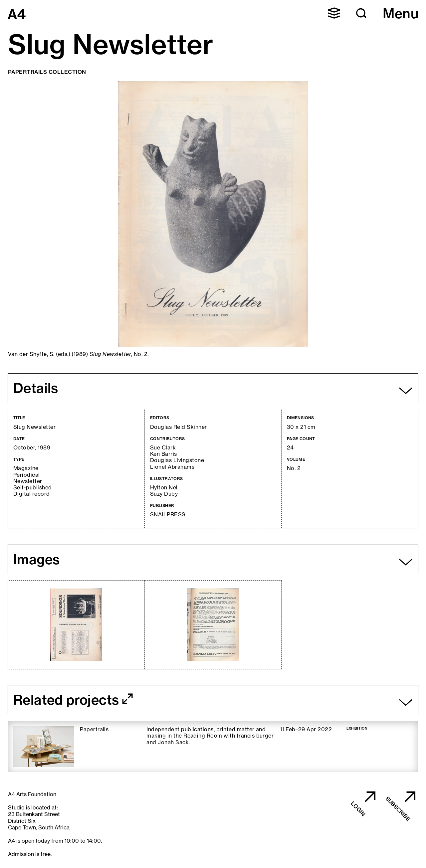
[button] (334, 13)
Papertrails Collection (47, 72)
